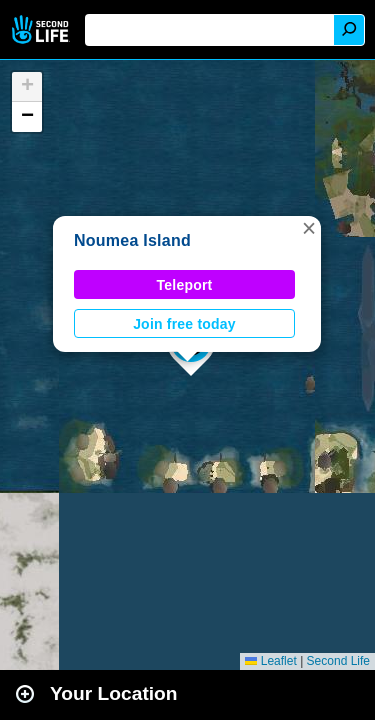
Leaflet (270, 661)
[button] (309, 228)
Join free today (184, 324)
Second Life (42, 29)
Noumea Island (132, 240)
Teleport (185, 285)
